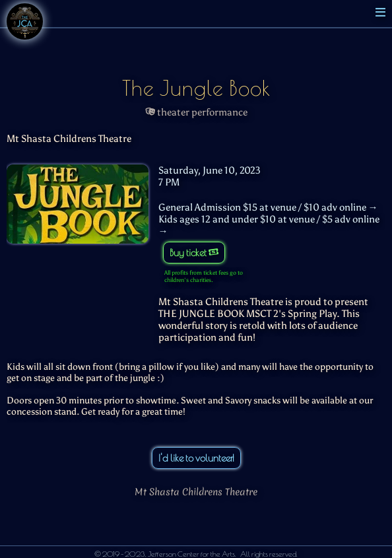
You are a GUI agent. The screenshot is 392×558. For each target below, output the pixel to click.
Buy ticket (194, 253)
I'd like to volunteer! (196, 458)
